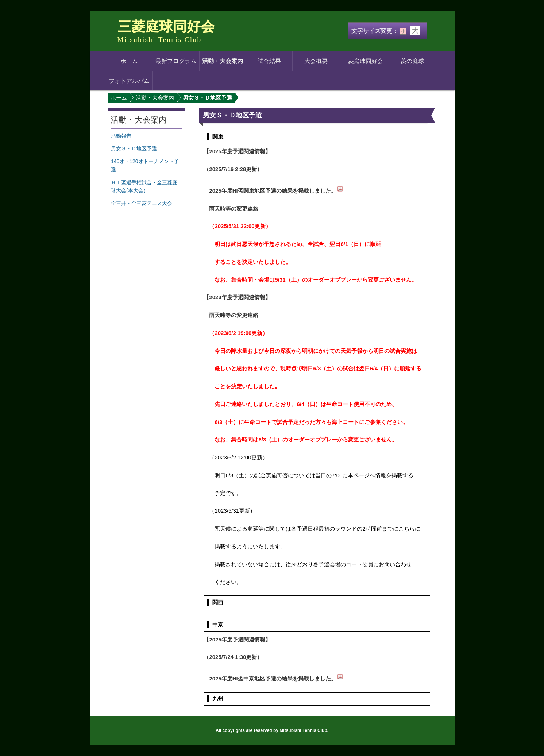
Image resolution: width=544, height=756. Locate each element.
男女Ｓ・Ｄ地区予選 (134, 148)
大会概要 (316, 61)
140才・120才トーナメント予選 (145, 165)
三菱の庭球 (409, 61)
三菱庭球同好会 (166, 27)
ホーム (129, 61)
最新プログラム (176, 61)
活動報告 (121, 136)
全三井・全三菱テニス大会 (142, 203)
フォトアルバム (129, 81)
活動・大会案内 (223, 61)
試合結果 (269, 61)
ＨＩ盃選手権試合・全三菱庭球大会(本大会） (144, 187)
